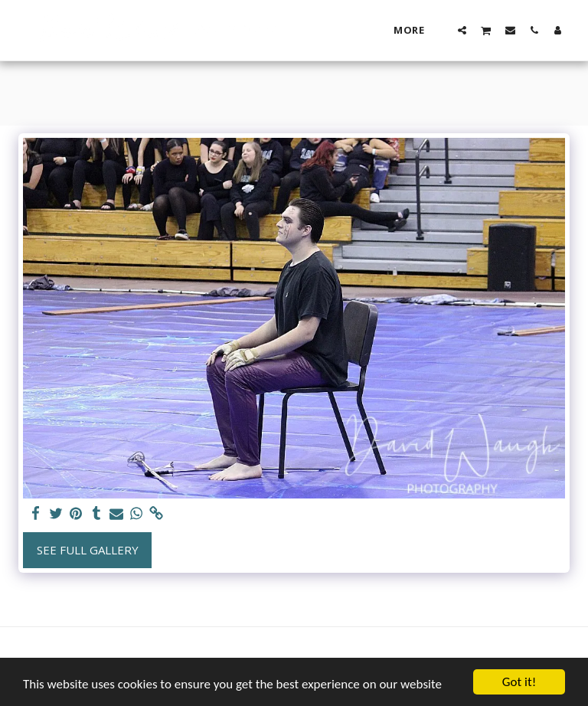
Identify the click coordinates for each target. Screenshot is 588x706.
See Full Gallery (88, 550)
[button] (462, 30)
